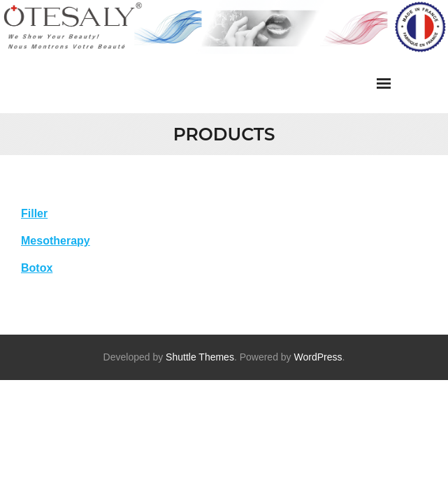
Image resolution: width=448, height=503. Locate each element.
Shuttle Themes (200, 357)
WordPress (318, 357)
